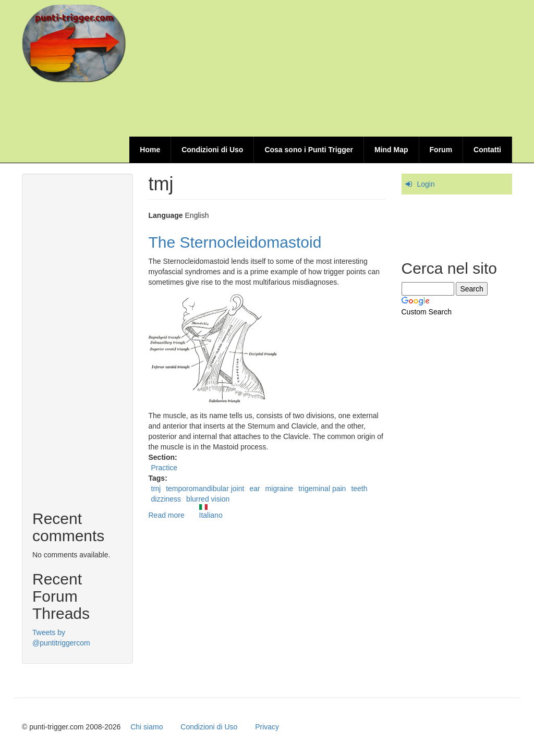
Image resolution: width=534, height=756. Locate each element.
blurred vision (208, 499)
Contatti (487, 150)
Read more (167, 515)
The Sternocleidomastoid (235, 242)
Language (166, 215)
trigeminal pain (322, 489)
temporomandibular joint (205, 489)
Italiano (211, 512)
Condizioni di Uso (212, 150)
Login (426, 184)
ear (254, 489)
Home (150, 150)
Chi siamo (147, 727)
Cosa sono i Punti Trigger (309, 150)
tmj (156, 489)
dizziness (166, 499)
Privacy (267, 727)
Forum (441, 150)
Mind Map (391, 150)
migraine (280, 489)
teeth (359, 489)
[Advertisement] (322, 111)
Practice (165, 468)
